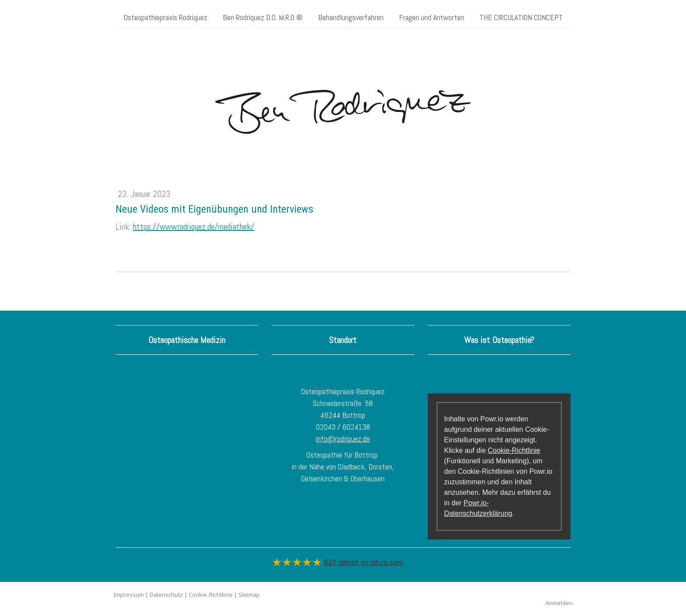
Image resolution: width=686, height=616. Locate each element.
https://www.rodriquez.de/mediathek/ (194, 227)
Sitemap (249, 595)
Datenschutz (166, 595)
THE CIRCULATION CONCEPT (521, 17)
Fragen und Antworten (432, 17)
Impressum (129, 595)
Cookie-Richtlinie (514, 450)
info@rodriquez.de (343, 439)
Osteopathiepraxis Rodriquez (166, 17)
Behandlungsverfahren (351, 17)
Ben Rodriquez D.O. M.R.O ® (263, 17)
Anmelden (559, 603)
